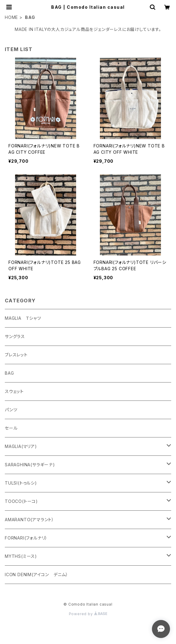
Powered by (88, 614)
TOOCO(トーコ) (21, 501)
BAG (9, 373)
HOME (11, 17)
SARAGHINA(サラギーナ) (30, 465)
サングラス (15, 336)
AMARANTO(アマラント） (29, 520)
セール (11, 428)
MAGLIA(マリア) (21, 446)
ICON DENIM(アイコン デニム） (37, 574)
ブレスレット (16, 355)
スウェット (14, 391)
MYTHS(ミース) (21, 556)
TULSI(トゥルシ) (21, 483)
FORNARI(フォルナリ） (26, 538)
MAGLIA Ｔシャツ (23, 318)
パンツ (11, 410)
